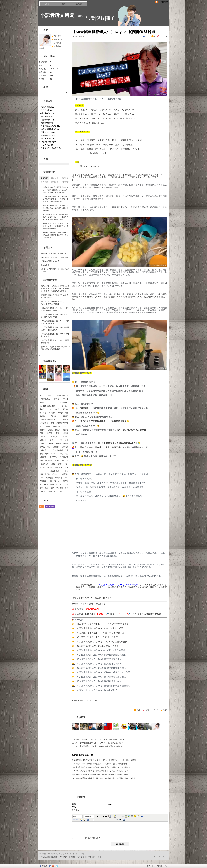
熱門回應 (55, 182)
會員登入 (75, 810)
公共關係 (56, 447)
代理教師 (43, 443)
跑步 (41, 426)
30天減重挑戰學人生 (117, 739)
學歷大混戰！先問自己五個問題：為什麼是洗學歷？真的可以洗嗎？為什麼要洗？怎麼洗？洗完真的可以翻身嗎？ (55, 289)
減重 (96, 701)
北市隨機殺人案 (62, 396)
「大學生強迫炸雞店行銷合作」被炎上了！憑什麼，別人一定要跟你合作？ (100, 771)
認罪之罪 (65, 406)
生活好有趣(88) (47, 110)
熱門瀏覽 (44, 182)
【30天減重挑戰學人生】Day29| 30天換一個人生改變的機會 (55, 316)
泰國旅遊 (52, 491)
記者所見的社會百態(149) (51, 148)
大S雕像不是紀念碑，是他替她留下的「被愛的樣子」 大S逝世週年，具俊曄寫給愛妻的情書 (55, 217)
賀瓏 (61, 454)
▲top (166, 854)
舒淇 (58, 433)
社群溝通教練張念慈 (47, 420)
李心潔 (49, 433)
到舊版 (81, 16)
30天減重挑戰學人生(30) (51, 129)
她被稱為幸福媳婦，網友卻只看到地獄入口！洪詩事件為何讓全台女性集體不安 (56, 235)
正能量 (89, 701)
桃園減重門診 (45, 474)
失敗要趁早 (79, 701)
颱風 (51, 440)
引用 (156, 710)
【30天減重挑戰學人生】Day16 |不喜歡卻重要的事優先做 (101, 746)
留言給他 (57, 46)
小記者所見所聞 (57, 15)
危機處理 (43, 450)
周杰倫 (66, 409)
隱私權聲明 (92, 857)
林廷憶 (66, 433)
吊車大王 (43, 440)
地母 (67, 413)
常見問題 (63, 857)
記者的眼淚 (45, 265)
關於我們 (55, 857)
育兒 (67, 478)
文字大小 (88, 816)
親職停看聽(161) (47, 107)
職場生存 (59, 478)
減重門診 (65, 474)
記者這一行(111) (47, 120)
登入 (149, 866)
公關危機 (65, 447)
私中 (49, 396)
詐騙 (41, 433)
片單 (50, 481)
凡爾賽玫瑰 (44, 464)
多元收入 (60, 491)
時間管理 (43, 457)
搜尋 (67, 93)
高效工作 (53, 457)
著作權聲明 (82, 857)
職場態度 (49, 478)
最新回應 (55, 178)
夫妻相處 (43, 481)
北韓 (47, 454)
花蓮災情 (54, 437)
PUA (67, 467)
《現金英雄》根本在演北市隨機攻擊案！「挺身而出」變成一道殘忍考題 (99, 764)
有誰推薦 (81, 717)
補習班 (50, 467)
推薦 (147, 710)
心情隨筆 (84, 739)
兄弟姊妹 (54, 454)
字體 (75, 816)
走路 (60, 464)
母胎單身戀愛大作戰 (61, 450)
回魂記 (42, 437)
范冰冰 (53, 416)
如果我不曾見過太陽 (47, 406)
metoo (42, 471)
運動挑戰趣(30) (47, 123)
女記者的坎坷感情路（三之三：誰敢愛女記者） (55, 270)
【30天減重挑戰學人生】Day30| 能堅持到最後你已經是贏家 (55, 309)
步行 (53, 464)
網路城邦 (160, 866)
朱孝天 (42, 409)
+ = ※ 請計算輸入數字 (86, 838)
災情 (67, 440)
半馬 (48, 426)
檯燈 (67, 485)
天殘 (67, 454)
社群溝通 (65, 416)
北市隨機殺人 (45, 399)
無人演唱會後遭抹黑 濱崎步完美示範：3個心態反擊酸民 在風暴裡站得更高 (100, 775)
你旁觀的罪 (64, 402)
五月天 (57, 409)
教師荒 (51, 443)
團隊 (52, 488)
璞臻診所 (56, 474)
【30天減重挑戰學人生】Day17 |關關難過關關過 (55, 342)
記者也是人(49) (47, 145)
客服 (100, 857)
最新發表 (44, 178)
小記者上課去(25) (48, 139)
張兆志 (42, 402)
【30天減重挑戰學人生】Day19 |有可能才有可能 (55, 335)
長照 (41, 461)
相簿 (63, 4)
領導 (47, 488)
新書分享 (57, 426)
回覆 (138, 710)
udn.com (165, 857)
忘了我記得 (64, 457)
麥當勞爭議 (55, 471)
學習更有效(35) (47, 116)
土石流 (59, 440)
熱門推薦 (65, 182)
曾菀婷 (66, 426)
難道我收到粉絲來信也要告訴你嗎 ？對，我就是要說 (55, 296)
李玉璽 (66, 399)
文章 (47, 4)
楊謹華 (42, 430)
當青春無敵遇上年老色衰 (50, 261)
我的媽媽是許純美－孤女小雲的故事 (54, 257)
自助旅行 (43, 491)
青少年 (57, 481)
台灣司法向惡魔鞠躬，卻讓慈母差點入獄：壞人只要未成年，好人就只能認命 (56, 208)
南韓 (41, 454)
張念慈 (41, 48)
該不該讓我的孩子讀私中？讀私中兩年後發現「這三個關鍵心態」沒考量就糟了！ (103, 767)
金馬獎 (42, 416)
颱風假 (66, 420)
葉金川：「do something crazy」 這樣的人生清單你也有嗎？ (55, 303)
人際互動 (65, 481)
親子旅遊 (60, 488)
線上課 (42, 467)
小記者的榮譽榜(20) (49, 142)
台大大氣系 (44, 423)
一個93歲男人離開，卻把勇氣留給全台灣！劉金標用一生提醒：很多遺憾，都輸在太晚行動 (56, 199)
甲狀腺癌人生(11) (48, 132)
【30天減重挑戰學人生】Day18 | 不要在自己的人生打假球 (101, 743)
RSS (41, 506)
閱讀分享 (49, 461)
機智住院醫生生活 (62, 461)
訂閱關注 (57, 43)
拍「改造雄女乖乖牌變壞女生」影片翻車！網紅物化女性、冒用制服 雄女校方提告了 (105, 778)
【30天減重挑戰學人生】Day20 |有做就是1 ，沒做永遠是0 (55, 329)
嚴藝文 (50, 430)
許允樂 (57, 399)
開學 (41, 478)
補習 (67, 464)
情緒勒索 (59, 467)
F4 (50, 409)
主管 (41, 488)
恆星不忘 (43, 413)
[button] (78, 816)
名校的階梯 (44, 485)
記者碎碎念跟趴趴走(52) (50, 126)
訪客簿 (79, 4)
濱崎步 (60, 413)
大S (41, 396)
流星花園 (52, 413)
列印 (165, 710)
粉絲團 (45, 866)
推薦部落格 (58, 39)
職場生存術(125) (47, 113)
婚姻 (52, 485)
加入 (153, 866)
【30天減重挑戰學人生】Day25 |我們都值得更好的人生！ (55, 322)
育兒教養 (59, 485)
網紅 (49, 447)
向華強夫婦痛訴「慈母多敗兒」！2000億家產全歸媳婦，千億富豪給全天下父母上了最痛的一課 (56, 190)
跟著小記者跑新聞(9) (49, 135)
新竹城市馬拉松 (62, 423)
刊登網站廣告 (45, 857)
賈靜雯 (66, 430)
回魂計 (58, 430)
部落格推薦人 (50, 361)
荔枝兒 (42, 447)
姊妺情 (66, 443)
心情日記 (93, 739)
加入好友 (57, 36)
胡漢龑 (66, 437)
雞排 (52, 423)
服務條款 (72, 857)
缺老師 (59, 443)
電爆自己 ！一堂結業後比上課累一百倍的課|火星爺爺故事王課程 (55, 348)
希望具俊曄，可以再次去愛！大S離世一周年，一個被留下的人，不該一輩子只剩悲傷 (104, 760)
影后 (67, 471)
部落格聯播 (50, 506)
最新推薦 (65, 178)
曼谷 (67, 488)
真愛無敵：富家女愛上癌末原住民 (53, 253)
